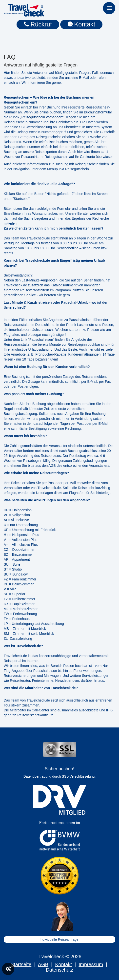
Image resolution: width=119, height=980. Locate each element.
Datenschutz (59, 970)
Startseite (21, 964)
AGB (43, 964)
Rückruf (38, 24)
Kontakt (81, 24)
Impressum (91, 964)
